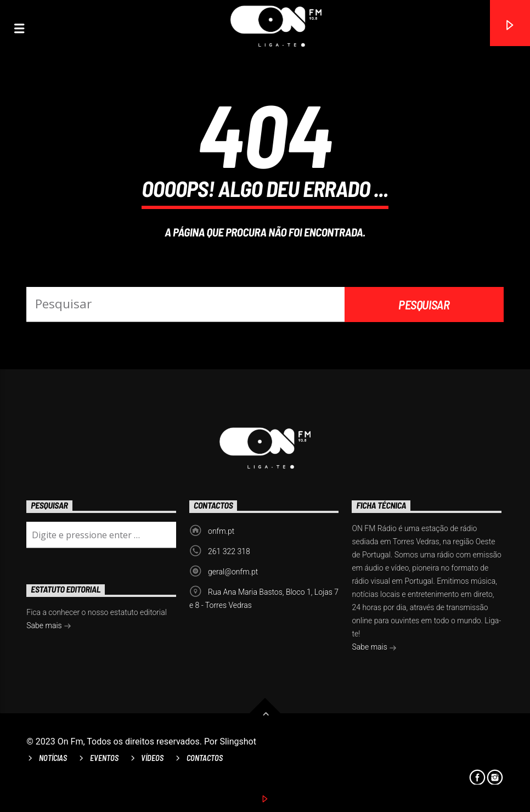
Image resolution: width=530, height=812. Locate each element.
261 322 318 (229, 551)
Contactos (205, 758)
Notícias (53, 758)
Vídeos (152, 758)
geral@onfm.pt (233, 572)
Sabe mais (374, 648)
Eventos (104, 758)
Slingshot (238, 741)
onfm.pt (221, 531)
